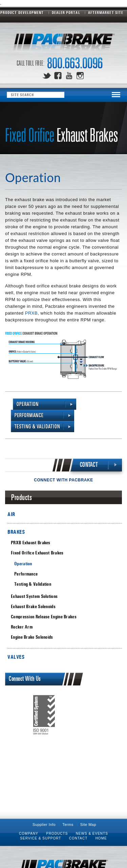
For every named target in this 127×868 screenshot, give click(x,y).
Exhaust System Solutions (34, 596)
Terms (68, 825)
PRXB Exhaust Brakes (31, 543)
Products (57, 834)
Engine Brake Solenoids (32, 637)
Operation (23, 564)
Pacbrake (64, 44)
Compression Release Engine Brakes (44, 617)
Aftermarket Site (106, 13)
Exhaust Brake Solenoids (33, 607)
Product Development (22, 13)
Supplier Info (44, 825)
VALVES (16, 657)
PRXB (31, 313)
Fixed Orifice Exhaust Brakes (37, 553)
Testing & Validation (33, 584)
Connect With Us (25, 679)
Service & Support (40, 838)
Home (101, 838)
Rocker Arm (22, 627)
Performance (26, 574)
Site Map (88, 825)
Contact (78, 838)
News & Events (92, 834)
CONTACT (89, 465)
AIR (11, 514)
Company (29, 834)
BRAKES (16, 532)
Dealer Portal (66, 13)
